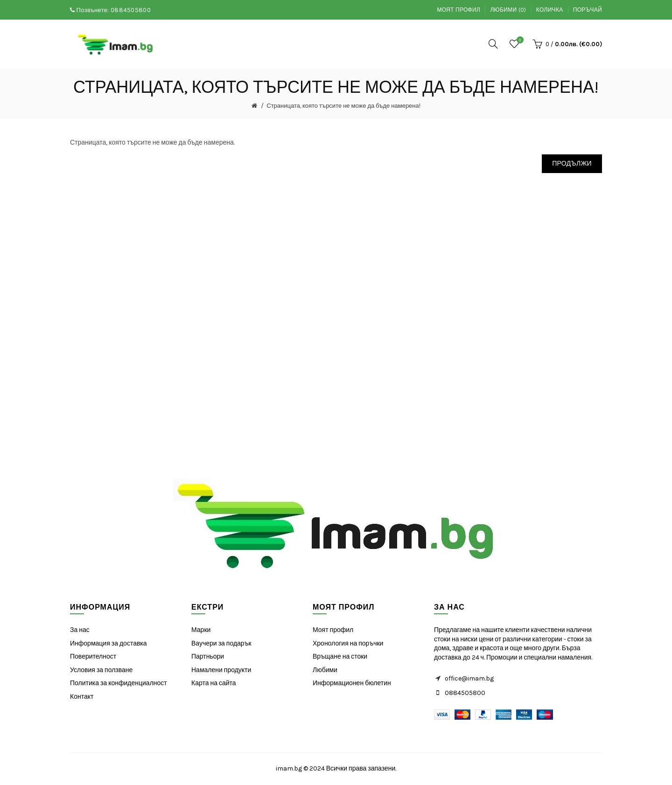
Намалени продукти (221, 670)
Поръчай (588, 10)
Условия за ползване (101, 670)
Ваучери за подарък (221, 643)
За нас (80, 630)
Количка (550, 10)
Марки (201, 630)
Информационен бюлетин (352, 683)
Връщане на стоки (340, 656)
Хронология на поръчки (348, 643)
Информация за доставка (108, 643)
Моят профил (458, 10)
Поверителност (93, 656)
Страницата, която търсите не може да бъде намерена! (343, 106)
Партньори (208, 656)
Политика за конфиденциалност (119, 683)
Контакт (82, 697)
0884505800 (131, 10)
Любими (325, 670)
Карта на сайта (214, 683)
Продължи (572, 163)
